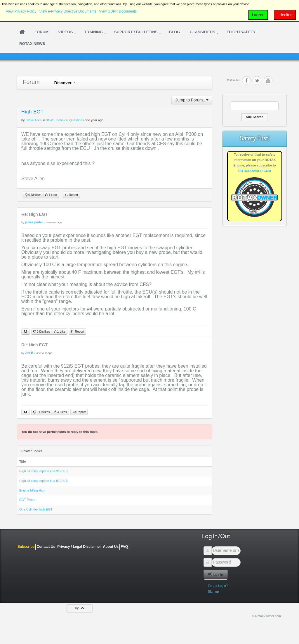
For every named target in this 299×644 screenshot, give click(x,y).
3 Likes (60, 412)
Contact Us (46, 547)
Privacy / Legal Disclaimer (79, 547)
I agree (258, 15)
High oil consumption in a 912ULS (44, 471)
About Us (111, 547)
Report (71, 195)
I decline (285, 15)
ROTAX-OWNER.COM (255, 171)
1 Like (51, 195)
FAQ (124, 547)
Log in (216, 574)
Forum (31, 82)
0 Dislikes (33, 195)
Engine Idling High (32, 490)
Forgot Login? (218, 586)
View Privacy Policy (21, 11)
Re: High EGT (34, 214)
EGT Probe (27, 500)
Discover (65, 83)
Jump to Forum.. (192, 100)
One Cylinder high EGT (36, 509)
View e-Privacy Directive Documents (68, 11)
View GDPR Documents (118, 11)
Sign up (213, 592)
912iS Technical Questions (65, 120)
